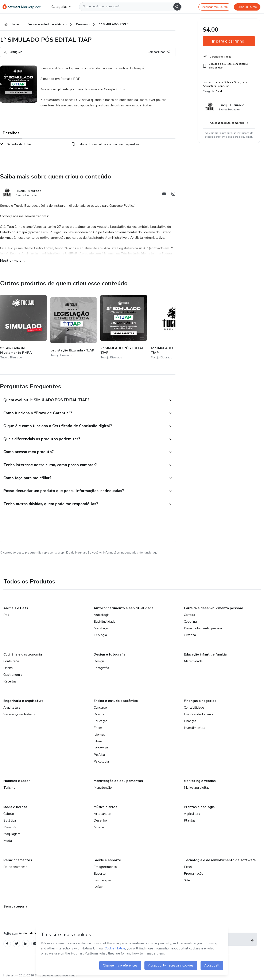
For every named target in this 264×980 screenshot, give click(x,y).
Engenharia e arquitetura (23, 701)
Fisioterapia (102, 881)
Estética (10, 821)
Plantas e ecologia (199, 807)
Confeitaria (11, 662)
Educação (101, 721)
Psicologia (101, 762)
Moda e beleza (15, 807)
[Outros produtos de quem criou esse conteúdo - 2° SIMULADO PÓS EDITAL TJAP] (124, 328)
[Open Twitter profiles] (17, 944)
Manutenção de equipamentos (118, 781)
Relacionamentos (18, 861)
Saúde (98, 887)
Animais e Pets (16, 609)
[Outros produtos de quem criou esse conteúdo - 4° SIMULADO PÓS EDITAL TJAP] (174, 328)
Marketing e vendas (200, 781)
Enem (98, 728)
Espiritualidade (105, 622)
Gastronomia (13, 675)
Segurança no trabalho (20, 715)
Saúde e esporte (107, 861)
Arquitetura (12, 708)
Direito (99, 715)
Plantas (190, 821)
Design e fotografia (110, 655)
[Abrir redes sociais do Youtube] (164, 195)
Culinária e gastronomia (23, 655)
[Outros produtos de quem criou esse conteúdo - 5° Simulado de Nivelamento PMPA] (23, 328)
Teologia (100, 635)
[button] (83, 400)
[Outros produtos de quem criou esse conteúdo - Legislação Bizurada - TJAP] (74, 328)
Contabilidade (194, 708)
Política (99, 755)
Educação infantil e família (205, 655)
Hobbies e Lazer (17, 781)
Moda (8, 841)
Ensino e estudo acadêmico (116, 701)
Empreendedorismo (198, 715)
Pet (6, 615)
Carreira (189, 615)
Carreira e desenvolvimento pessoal (213, 609)
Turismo (9, 788)
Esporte (100, 874)
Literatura (101, 748)
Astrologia (102, 615)
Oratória (190, 635)
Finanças (190, 721)
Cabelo (9, 814)
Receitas (10, 682)
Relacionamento (15, 867)
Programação (194, 874)
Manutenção (103, 788)
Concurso (100, 708)
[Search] (177, 7)
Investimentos (195, 728)
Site (187, 881)
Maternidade (193, 662)
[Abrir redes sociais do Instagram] (173, 195)
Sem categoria (15, 907)
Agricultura (192, 814)
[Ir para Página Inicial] (24, 7)
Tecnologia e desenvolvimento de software (220, 861)
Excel (188, 867)
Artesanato (102, 814)
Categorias (61, 7)
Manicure (10, 828)
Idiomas (99, 735)
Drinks (8, 668)
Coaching (190, 622)
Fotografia (101, 668)
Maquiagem (12, 834)
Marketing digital (196, 788)
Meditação (101, 629)
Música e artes (105, 807)
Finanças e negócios (200, 701)
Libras (98, 742)
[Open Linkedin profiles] (26, 944)
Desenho (100, 821)
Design (99, 662)
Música (99, 828)
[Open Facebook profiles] (7, 944)
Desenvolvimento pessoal (203, 629)
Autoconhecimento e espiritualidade (124, 609)
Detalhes (11, 133)
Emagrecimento (105, 867)
